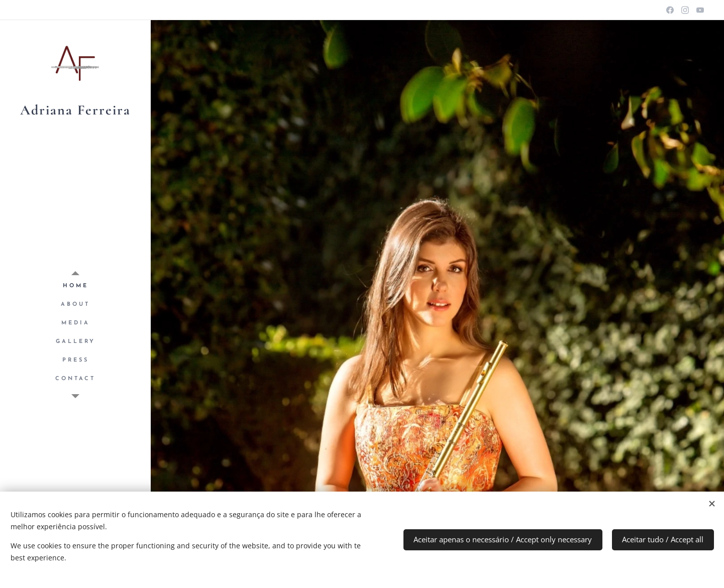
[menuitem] (75, 286)
